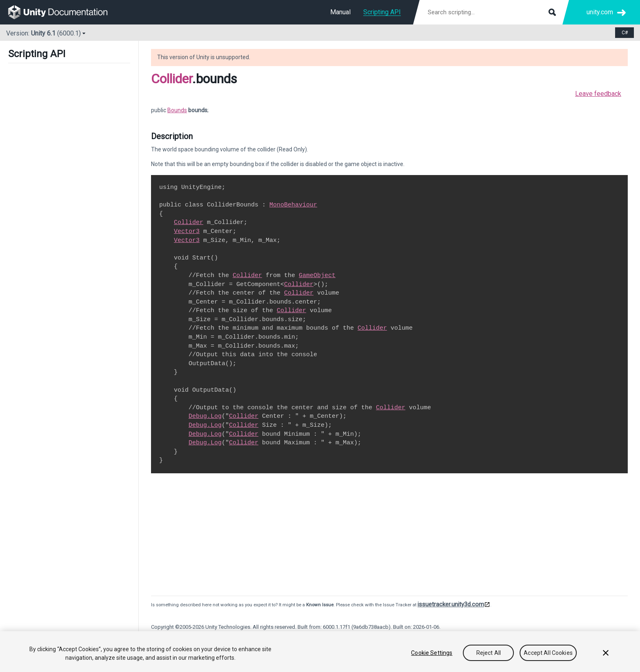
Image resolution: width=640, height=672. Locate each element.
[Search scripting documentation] (491, 12)
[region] (320, 652)
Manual (340, 12)
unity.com (600, 12)
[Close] (606, 653)
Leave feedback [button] (598, 94)
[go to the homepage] (63, 12)
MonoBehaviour (293, 205)
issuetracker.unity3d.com (451, 604)
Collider (172, 79)
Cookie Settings (432, 653)
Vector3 (187, 231)
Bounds (177, 110)
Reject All (489, 653)
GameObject (317, 275)
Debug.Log (205, 416)
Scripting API (382, 12)
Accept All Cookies (548, 653)
